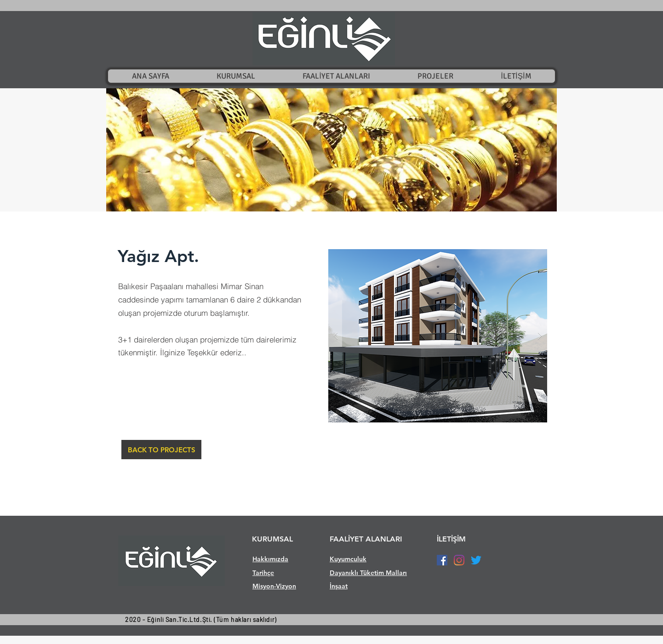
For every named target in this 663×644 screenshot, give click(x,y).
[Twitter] (476, 560)
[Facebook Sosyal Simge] (442, 560)
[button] (331, 150)
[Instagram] (459, 560)
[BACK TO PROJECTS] (161, 450)
